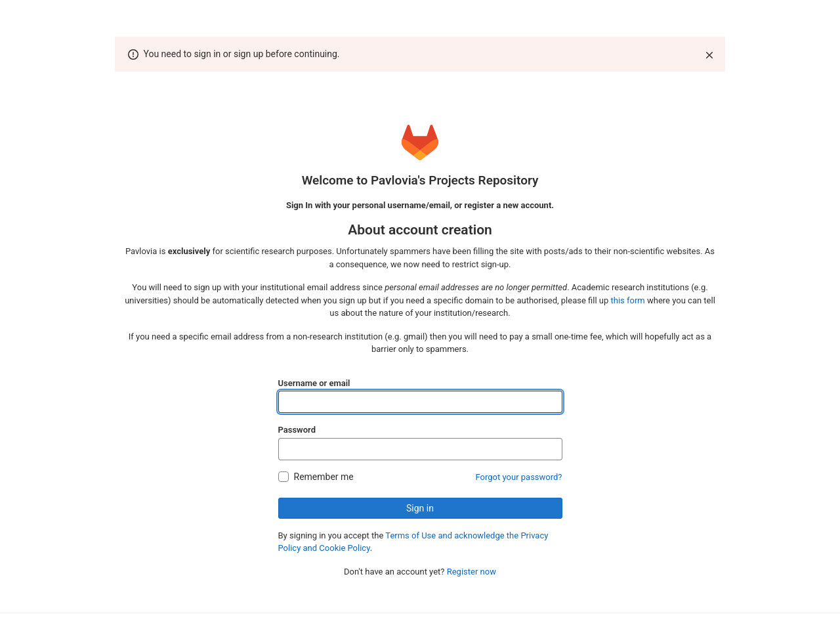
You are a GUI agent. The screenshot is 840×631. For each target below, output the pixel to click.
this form (628, 300)
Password (297, 430)
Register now (472, 572)
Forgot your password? (519, 477)
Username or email (314, 383)
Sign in (420, 508)
